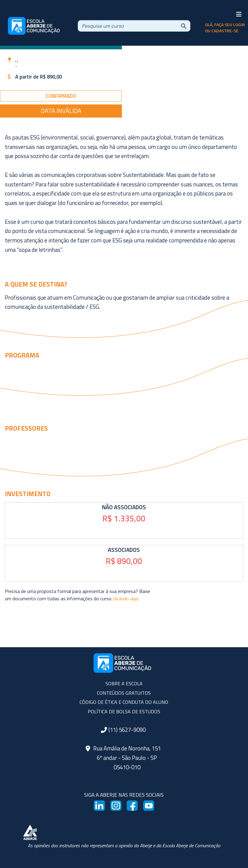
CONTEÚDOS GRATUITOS (124, 693)
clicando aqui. (126, 598)
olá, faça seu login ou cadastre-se (225, 28)
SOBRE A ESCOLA (124, 683)
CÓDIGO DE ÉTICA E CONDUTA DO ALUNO (124, 702)
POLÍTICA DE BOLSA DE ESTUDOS (124, 711)
